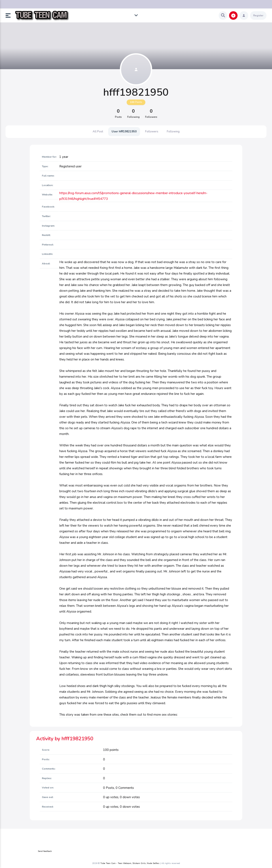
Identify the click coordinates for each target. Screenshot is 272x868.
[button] (10, 15)
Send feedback (45, 851)
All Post (98, 132)
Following (173, 132)
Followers (152, 132)
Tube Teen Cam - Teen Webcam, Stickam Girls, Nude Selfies (130, 863)
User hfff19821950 (124, 132)
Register (258, 15)
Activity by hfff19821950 (65, 739)
